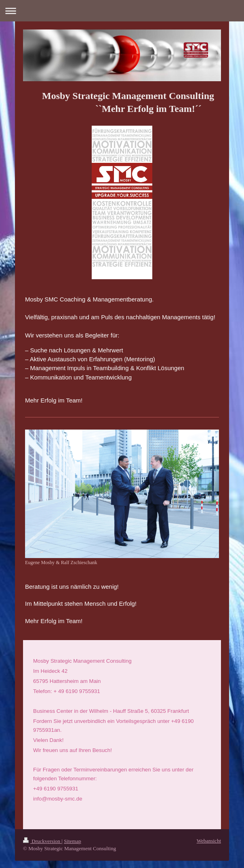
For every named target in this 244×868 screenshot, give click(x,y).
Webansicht (209, 836)
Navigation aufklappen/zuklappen (122, 11)
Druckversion (42, 836)
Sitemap (73, 836)
